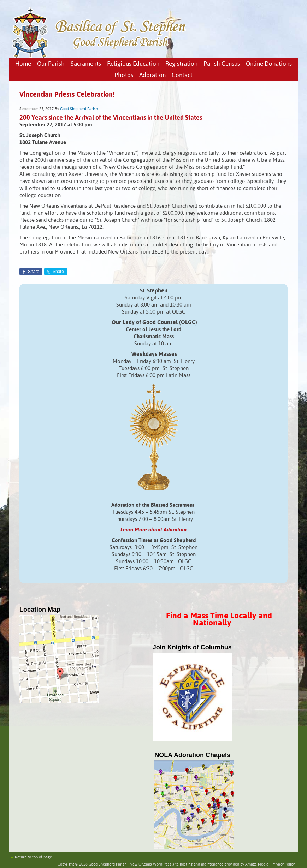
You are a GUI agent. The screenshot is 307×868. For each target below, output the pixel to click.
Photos (124, 75)
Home (23, 64)
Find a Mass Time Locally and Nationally (219, 620)
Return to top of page (33, 857)
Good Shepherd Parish (79, 109)
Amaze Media (257, 864)
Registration (181, 64)
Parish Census (222, 64)
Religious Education (133, 64)
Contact (182, 75)
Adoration (152, 75)
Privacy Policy (283, 864)
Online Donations (269, 64)
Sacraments (86, 64)
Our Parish (51, 64)
